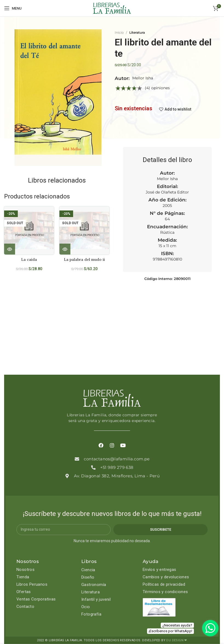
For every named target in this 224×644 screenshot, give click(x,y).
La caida (29, 259)
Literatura (137, 32)
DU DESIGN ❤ (176, 640)
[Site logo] (112, 8)
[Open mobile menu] (13, 8)
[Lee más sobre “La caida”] (10, 249)
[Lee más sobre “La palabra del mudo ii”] (65, 249)
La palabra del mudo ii (84, 259)
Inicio (119, 32)
